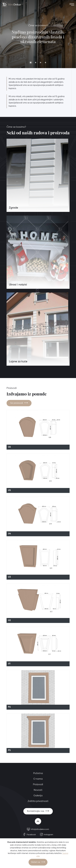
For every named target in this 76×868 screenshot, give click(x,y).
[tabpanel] (38, 34)
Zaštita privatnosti (38, 801)
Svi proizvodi (17, 403)
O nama (38, 779)
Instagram (47, 835)
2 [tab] (36, 63)
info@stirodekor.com (38, 829)
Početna (38, 773)
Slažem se (36, 862)
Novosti (38, 790)
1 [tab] (31, 63)
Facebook (29, 835)
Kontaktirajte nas (36, 811)
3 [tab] (41, 63)
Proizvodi (38, 784)
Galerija (38, 796)
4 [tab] (45, 63)
